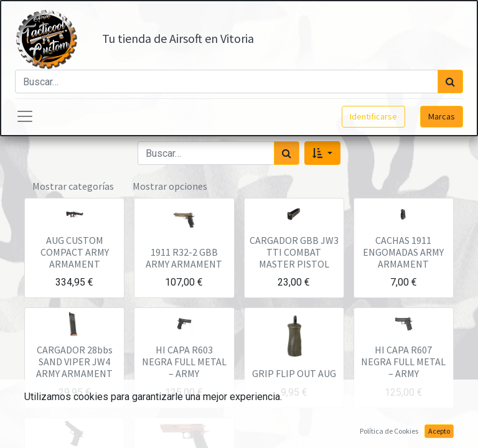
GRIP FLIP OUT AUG (294, 373)
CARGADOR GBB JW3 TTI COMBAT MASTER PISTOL (294, 252)
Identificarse (373, 116)
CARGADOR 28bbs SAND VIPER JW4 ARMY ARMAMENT (74, 362)
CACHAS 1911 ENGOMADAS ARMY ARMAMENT (403, 252)
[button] (322, 153)
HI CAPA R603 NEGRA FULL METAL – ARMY (184, 362)
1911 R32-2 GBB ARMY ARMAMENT (184, 258)
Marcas (442, 116)
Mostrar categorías (73, 186)
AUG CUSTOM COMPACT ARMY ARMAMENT (75, 252)
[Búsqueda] (450, 82)
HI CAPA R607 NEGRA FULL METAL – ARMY (403, 362)
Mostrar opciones (170, 186)
